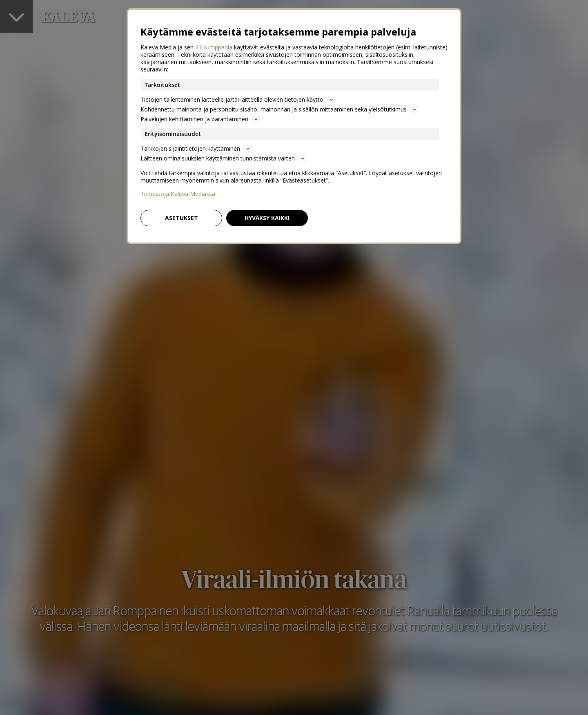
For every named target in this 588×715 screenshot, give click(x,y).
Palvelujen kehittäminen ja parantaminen (200, 119)
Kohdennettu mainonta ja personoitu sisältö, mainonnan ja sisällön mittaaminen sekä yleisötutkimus (279, 109)
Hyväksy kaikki (267, 218)
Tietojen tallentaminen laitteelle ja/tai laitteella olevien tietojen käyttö (238, 99)
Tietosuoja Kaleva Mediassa (178, 194)
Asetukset (182, 218)
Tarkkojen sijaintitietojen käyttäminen (196, 148)
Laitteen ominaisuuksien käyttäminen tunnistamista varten (223, 158)
